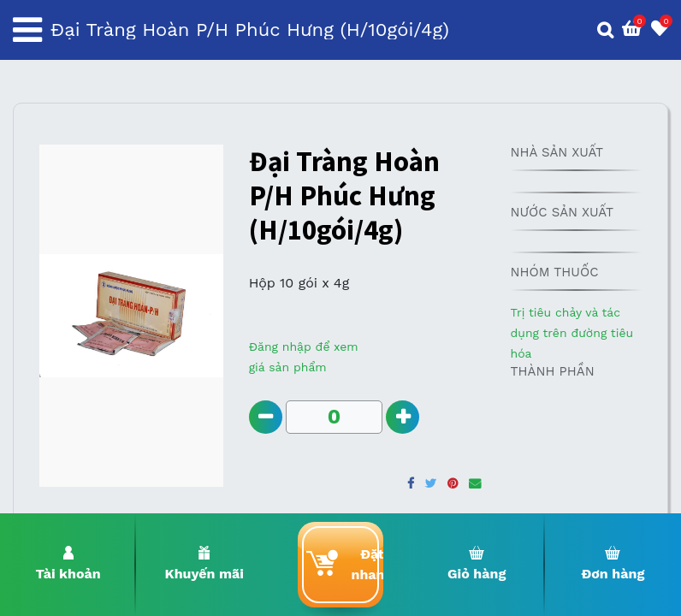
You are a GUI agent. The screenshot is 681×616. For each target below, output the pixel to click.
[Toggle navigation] (27, 30)
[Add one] (403, 417)
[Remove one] (266, 417)
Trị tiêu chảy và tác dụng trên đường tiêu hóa (571, 333)
